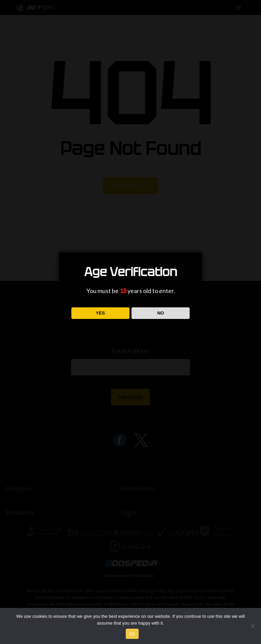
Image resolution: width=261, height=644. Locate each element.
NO (161, 313)
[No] (253, 626)
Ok (132, 634)
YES (100, 313)
